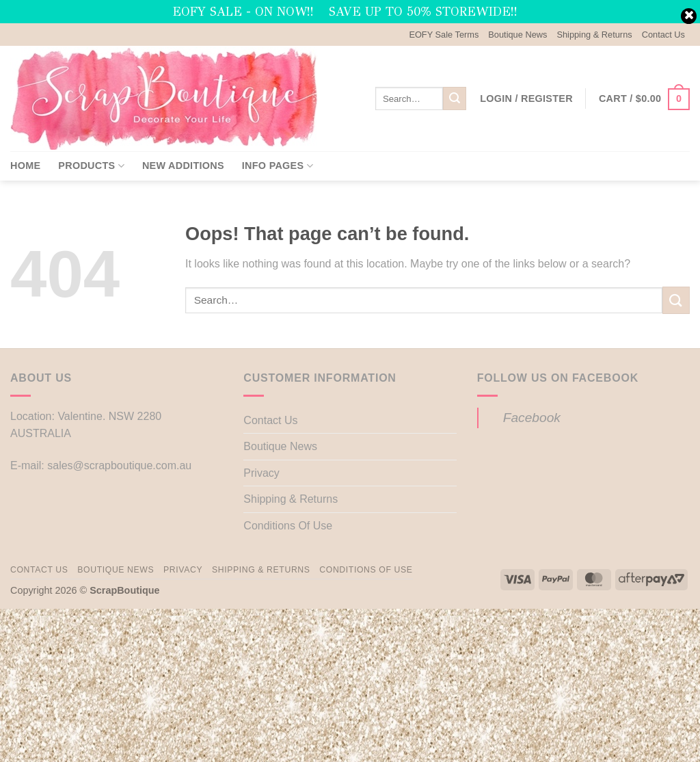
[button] (526, 98)
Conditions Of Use (288, 526)
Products (91, 166)
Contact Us (663, 35)
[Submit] (455, 98)
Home (25, 166)
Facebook (532, 418)
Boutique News (517, 35)
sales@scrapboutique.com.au (119, 465)
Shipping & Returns (594, 35)
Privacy (261, 473)
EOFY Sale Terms (444, 35)
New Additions (183, 166)
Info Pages (278, 166)
